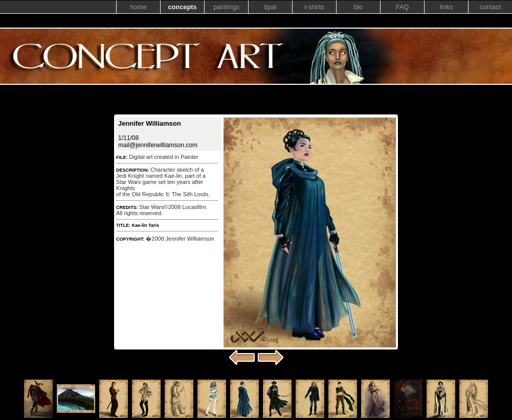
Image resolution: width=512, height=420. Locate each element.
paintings (226, 7)
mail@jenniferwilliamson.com (158, 145)
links (447, 7)
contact (490, 7)
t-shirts (314, 7)
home (138, 7)
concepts (182, 7)
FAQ (403, 7)
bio (358, 7)
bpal (270, 7)
